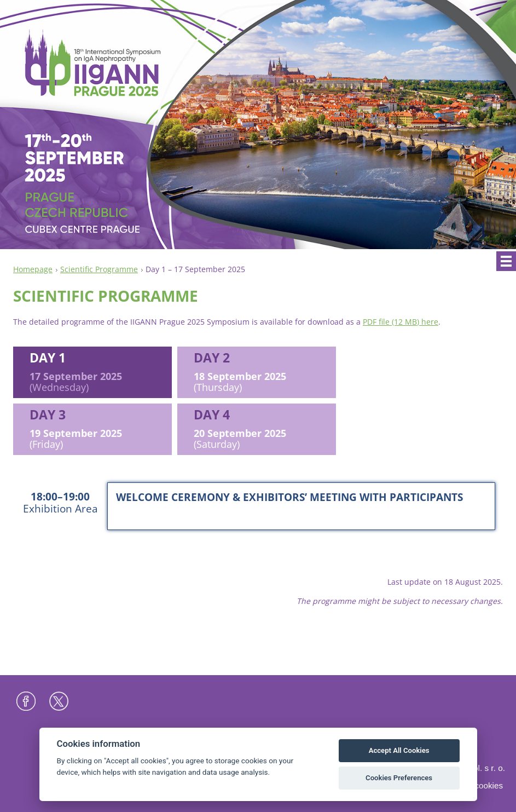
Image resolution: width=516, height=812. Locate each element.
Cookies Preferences (399, 778)
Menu (506, 261)
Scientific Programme (99, 269)
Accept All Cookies (399, 750)
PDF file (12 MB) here (401, 322)
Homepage (33, 269)
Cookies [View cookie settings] (489, 785)
